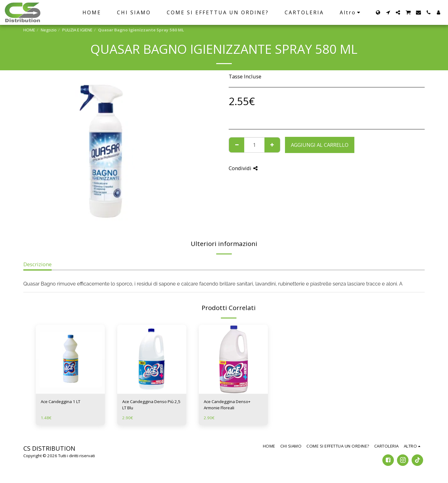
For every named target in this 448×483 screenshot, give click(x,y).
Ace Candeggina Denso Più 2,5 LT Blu (151, 405)
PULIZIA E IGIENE (77, 30)
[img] (70, 359)
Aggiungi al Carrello (320, 145)
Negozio (49, 30)
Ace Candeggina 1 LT (61, 402)
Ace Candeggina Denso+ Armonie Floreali (227, 405)
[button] (388, 12)
